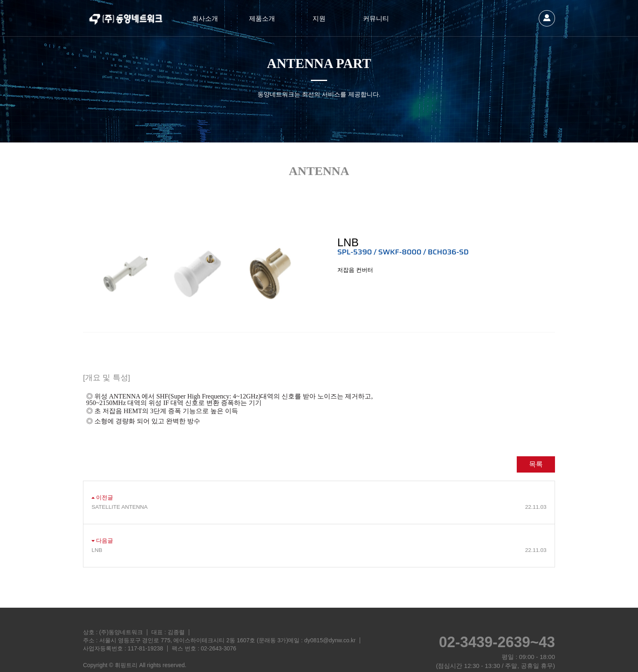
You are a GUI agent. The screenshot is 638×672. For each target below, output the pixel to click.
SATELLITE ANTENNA (319, 488)
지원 (319, 18)
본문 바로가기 (0, 0)
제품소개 (262, 18)
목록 (536, 445)
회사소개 (205, 18)
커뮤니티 (376, 18)
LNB (319, 531)
